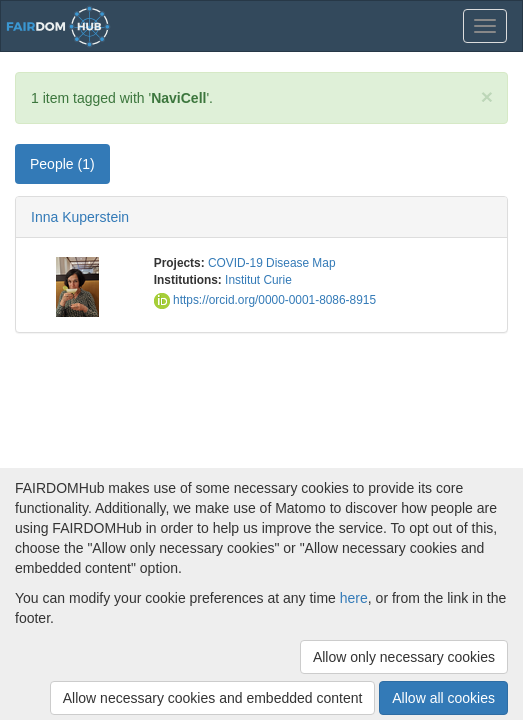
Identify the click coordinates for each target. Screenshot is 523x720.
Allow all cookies (443, 698)
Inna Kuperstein (80, 217)
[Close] (487, 96)
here (354, 598)
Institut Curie (258, 280)
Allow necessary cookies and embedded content (213, 698)
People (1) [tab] (62, 164)
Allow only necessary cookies (404, 657)
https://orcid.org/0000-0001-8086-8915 (265, 300)
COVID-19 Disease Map (272, 263)
